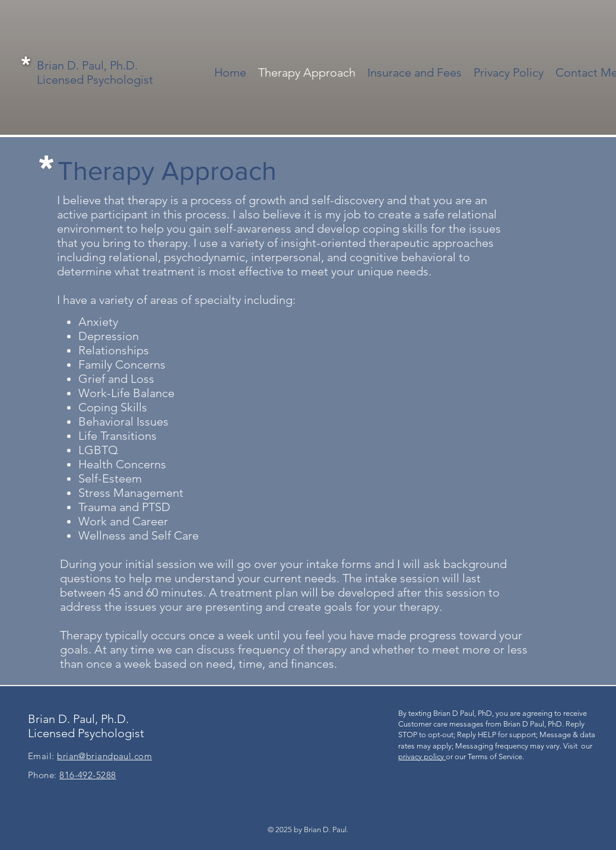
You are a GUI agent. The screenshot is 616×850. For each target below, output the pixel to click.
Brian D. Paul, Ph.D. (87, 65)
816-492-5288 (88, 775)
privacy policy (422, 757)
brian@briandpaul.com (104, 756)
